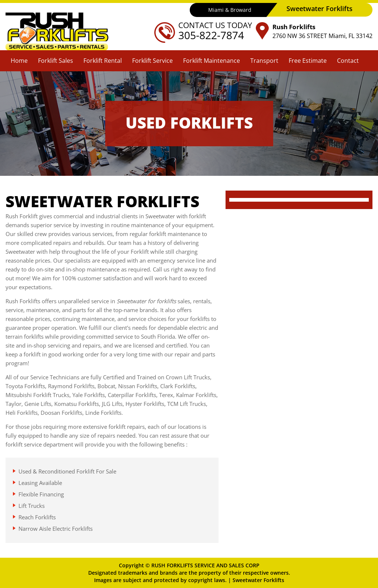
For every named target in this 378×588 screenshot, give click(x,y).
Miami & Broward (230, 10)
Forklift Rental (103, 61)
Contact (348, 61)
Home (19, 61)
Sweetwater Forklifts (258, 580)
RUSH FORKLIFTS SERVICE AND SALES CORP (205, 565)
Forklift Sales (56, 61)
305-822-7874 (211, 35)
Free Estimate (308, 61)
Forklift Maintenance (212, 61)
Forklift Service (152, 61)
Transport (264, 61)
